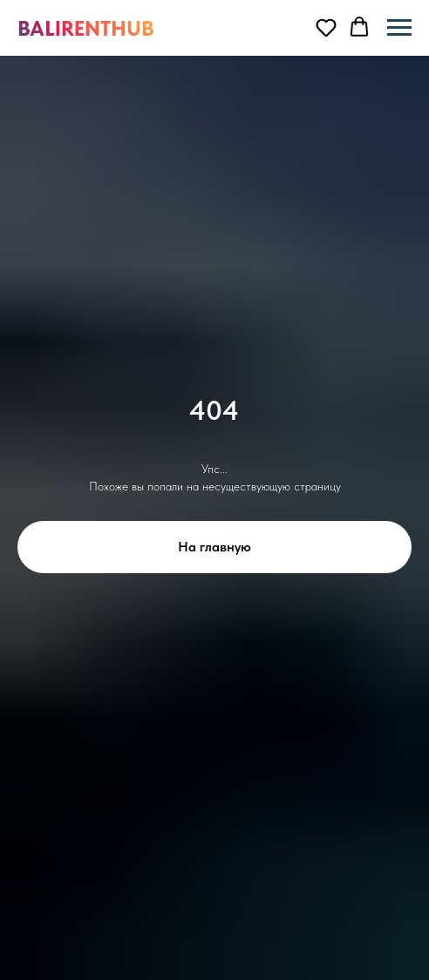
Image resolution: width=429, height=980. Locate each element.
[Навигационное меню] (399, 28)
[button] (326, 27)
